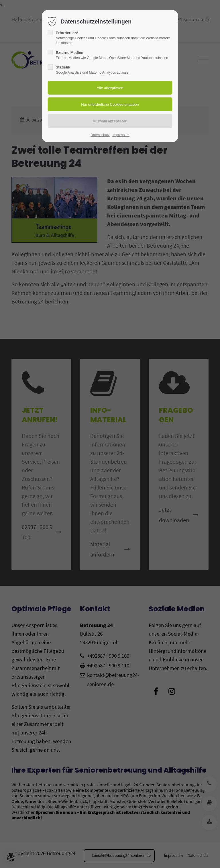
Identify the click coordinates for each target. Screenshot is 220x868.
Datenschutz (100, 135)
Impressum (121, 135)
